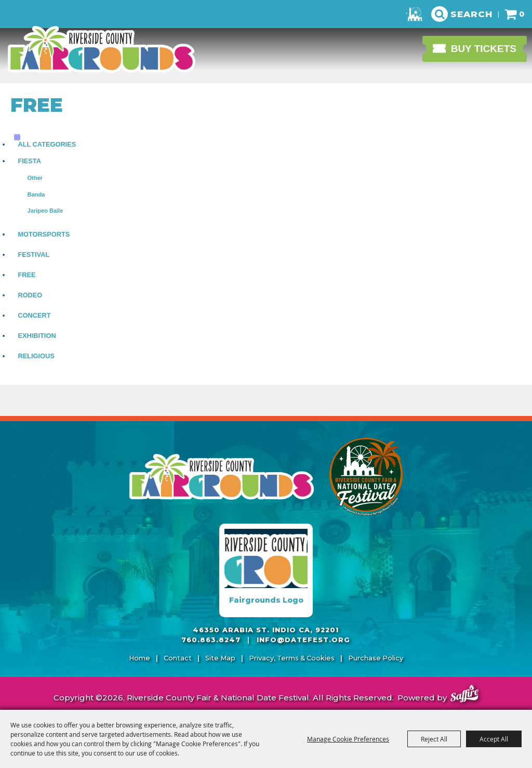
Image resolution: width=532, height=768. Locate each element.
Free (26, 275)
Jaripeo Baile (45, 211)
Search (471, 14)
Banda (36, 194)
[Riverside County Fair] (366, 477)
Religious (36, 356)
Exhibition (37, 336)
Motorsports (44, 234)
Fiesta (29, 161)
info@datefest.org (303, 640)
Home (139, 658)
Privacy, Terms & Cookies (292, 658)
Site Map (220, 658)
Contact (178, 658)
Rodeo (30, 295)
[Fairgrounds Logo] (266, 570)
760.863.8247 (211, 640)
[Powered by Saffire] (464, 695)
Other (35, 178)
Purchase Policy (376, 658)
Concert (34, 315)
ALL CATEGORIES (47, 144)
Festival (34, 255)
